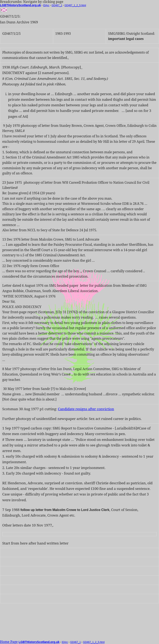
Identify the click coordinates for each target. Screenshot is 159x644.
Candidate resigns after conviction (86, 409)
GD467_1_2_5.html (75, 5)
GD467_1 (57, 5)
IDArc (46, 5)
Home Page (9, 642)
